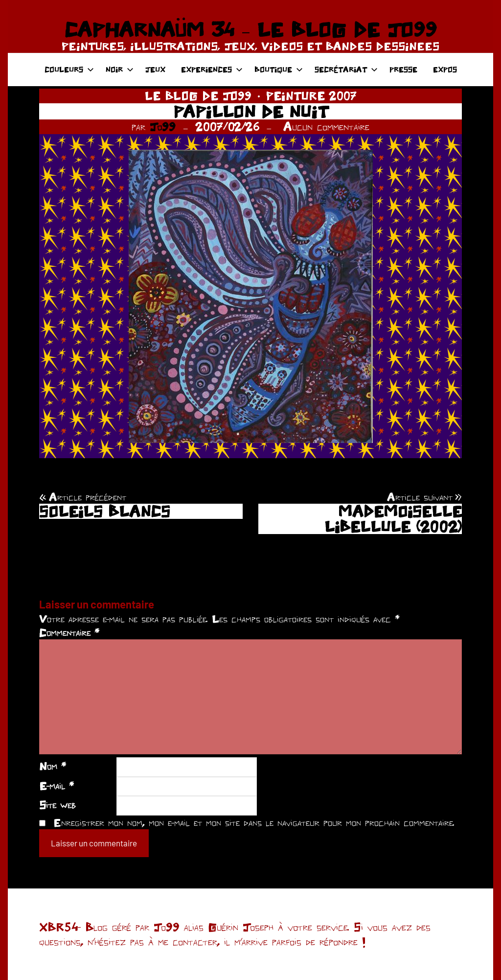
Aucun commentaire (326, 127)
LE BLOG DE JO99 (198, 96)
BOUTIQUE (279, 69)
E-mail (57, 786)
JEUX (155, 69)
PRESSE (403, 69)
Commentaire (69, 632)
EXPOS (445, 69)
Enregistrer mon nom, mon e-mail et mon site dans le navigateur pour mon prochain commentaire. (254, 822)
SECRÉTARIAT (346, 69)
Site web (57, 805)
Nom (53, 766)
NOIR (120, 69)
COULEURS (69, 69)
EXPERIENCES (212, 69)
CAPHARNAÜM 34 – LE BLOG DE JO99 (250, 29)
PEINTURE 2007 (311, 96)
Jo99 (163, 127)
